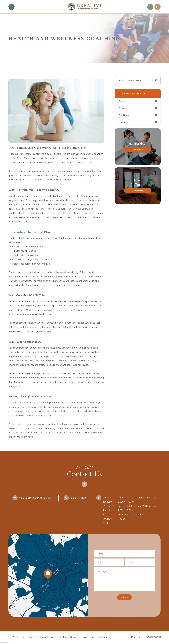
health (122, 123)
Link (48, 575)
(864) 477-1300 (78, 498)
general (123, 101)
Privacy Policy (89, 637)
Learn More (138, 150)
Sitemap (102, 637)
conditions (124, 116)
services (123, 108)
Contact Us (138, 191)
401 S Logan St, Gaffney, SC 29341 (36, 498)
